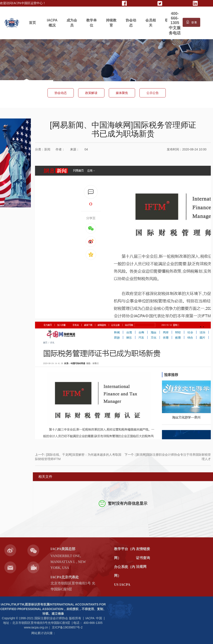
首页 (32, 23)
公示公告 (153, 93)
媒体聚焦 (122, 93)
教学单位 (92, 23)
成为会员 (72, 23)
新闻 (47, 149)
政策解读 (91, 93)
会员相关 (151, 23)
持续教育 (111, 23)
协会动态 (131, 23)
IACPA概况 (52, 23)
